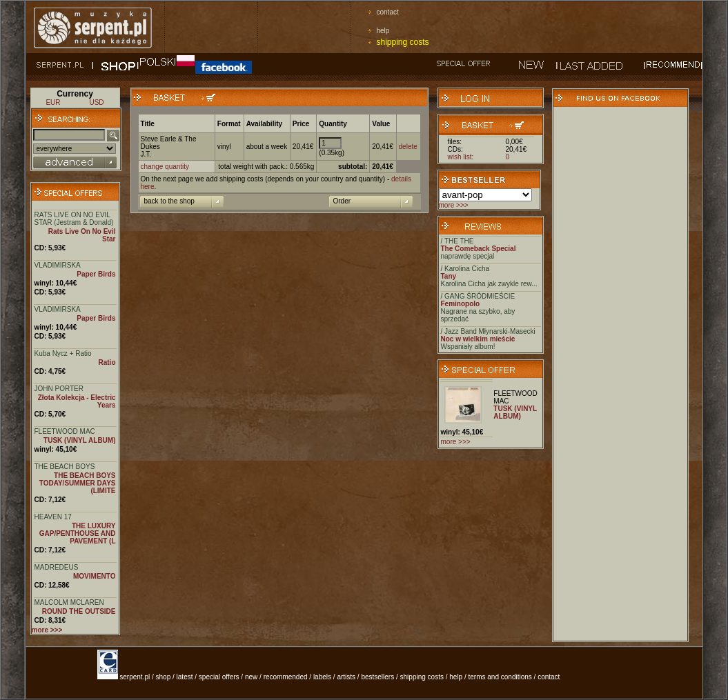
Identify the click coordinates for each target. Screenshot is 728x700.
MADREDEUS (57, 567)
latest (185, 677)
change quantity (165, 167)
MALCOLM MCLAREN (69, 602)
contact (388, 12)
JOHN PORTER (59, 389)
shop (164, 677)
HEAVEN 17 (53, 517)
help (383, 31)
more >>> (454, 205)
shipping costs (403, 42)
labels (322, 677)
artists (346, 677)
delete (408, 147)
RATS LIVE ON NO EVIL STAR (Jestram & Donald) (74, 219)
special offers (219, 677)
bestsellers (377, 677)
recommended (286, 677)
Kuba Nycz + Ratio (63, 353)
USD (96, 102)
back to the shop (169, 201)
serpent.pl (135, 677)
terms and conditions (500, 677)
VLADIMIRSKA (58, 265)
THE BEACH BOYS (65, 467)
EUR (53, 102)
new (251, 677)
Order (342, 201)
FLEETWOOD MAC (65, 431)
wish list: (461, 157)
